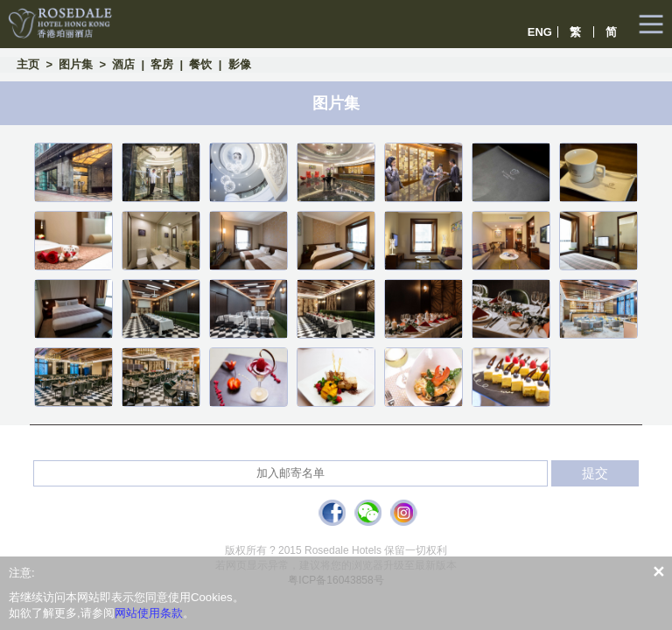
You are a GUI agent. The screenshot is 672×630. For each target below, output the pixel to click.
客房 (162, 64)
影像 (240, 64)
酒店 (123, 64)
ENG (540, 32)
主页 (28, 64)
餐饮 (200, 64)
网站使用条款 (149, 613)
